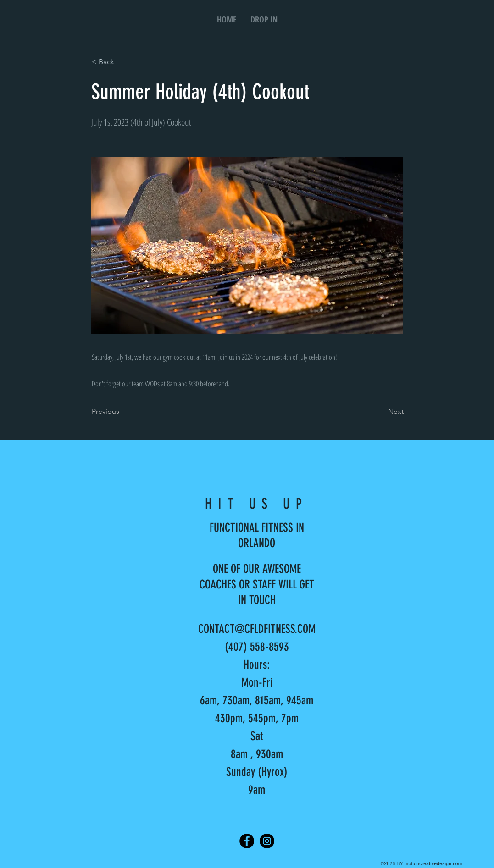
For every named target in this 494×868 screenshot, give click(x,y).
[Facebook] (247, 841)
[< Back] (122, 62)
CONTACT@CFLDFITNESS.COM (257, 629)
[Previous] (122, 412)
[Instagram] (267, 841)
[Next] (381, 412)
